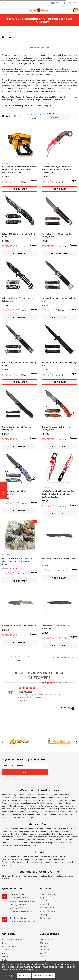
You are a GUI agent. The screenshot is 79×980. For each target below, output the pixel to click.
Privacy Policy (31, 969)
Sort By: (51, 113)
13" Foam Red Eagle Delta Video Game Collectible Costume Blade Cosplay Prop (57, 170)
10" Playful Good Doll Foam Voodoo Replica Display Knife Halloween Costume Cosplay (58, 426)
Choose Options (59, 253)
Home (5, 32)
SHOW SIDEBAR (39, 48)
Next (34, 119)
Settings (9, 975)
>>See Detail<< (42, 22)
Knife (12, 32)
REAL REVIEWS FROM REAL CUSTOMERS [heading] (39, 562)
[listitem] (33, 580)
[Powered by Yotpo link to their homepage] (68, 594)
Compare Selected (64, 544)
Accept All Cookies (44, 975)
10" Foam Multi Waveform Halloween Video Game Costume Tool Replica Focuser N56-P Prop (19, 170)
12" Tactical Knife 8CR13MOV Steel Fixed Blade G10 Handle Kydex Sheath (18, 471)
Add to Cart (20, 189)
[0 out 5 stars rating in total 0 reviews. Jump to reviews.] (14, 182)
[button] (71, 569)
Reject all (24, 975)
